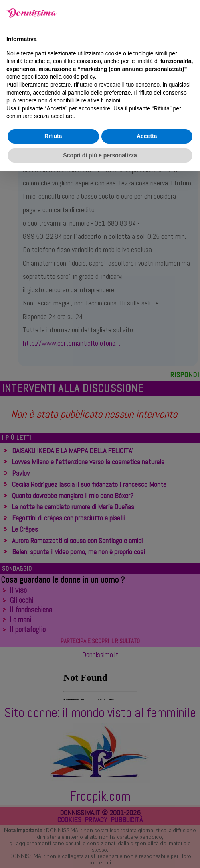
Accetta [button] (147, 833)
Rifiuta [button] (53, 833)
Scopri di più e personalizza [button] (100, 852)
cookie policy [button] (79, 773)
